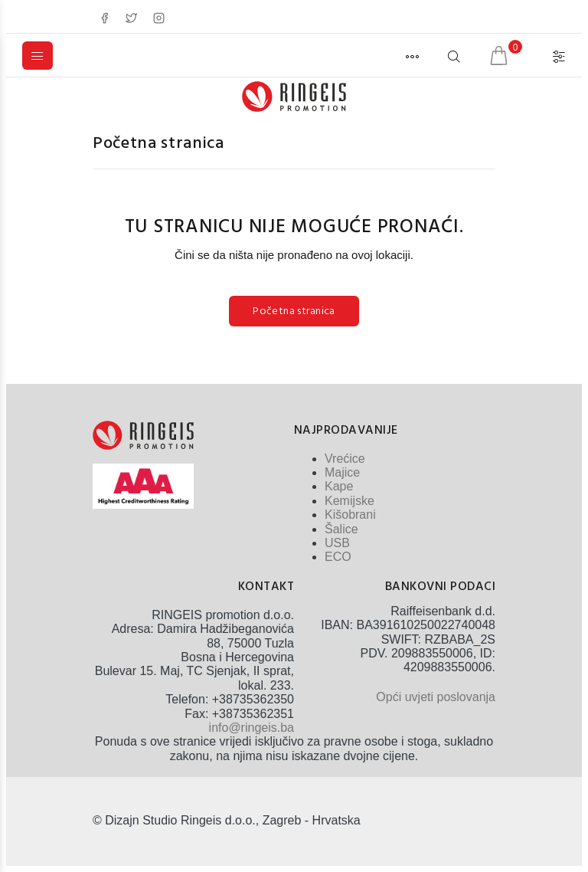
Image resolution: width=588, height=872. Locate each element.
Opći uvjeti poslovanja (436, 697)
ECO (338, 557)
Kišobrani (350, 515)
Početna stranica (158, 144)
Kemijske (350, 501)
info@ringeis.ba (252, 728)
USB (337, 543)
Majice (342, 472)
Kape (339, 486)
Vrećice (345, 459)
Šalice (341, 529)
